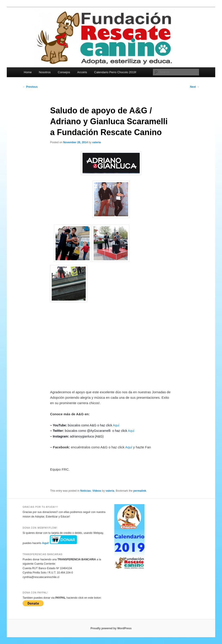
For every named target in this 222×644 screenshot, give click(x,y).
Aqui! (59, 543)
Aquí (116, 425)
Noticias (86, 491)
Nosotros (45, 72)
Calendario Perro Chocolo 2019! (115, 72)
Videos (97, 491)
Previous (30, 87)
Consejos (64, 72)
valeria (97, 142)
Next (195, 87)
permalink (140, 491)
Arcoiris (82, 72)
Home (28, 72)
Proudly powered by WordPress (111, 628)
